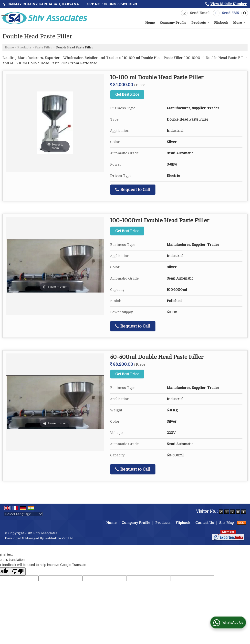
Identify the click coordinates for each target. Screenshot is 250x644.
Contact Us (205, 523)
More (239, 23)
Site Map (226, 523)
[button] (229, 4)
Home (150, 23)
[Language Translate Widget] (23, 514)
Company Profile (173, 23)
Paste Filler (43, 47)
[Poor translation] (18, 571)
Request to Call (133, 190)
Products (200, 23)
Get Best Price (127, 94)
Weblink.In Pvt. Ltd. (59, 538)
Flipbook (221, 23)
